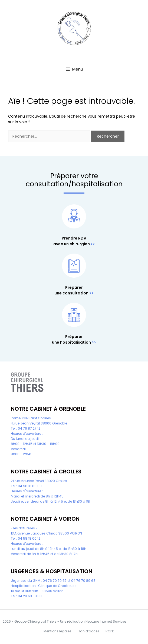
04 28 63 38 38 (30, 596)
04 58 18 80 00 (30, 486)
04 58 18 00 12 (29, 538)
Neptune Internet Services (106, 621)
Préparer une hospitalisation (71, 339)
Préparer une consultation (71, 290)
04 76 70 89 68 (83, 581)
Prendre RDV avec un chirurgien (72, 241)
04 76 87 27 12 (29, 428)
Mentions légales (57, 631)
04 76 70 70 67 (55, 581)
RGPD (110, 631)
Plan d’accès (88, 631)
